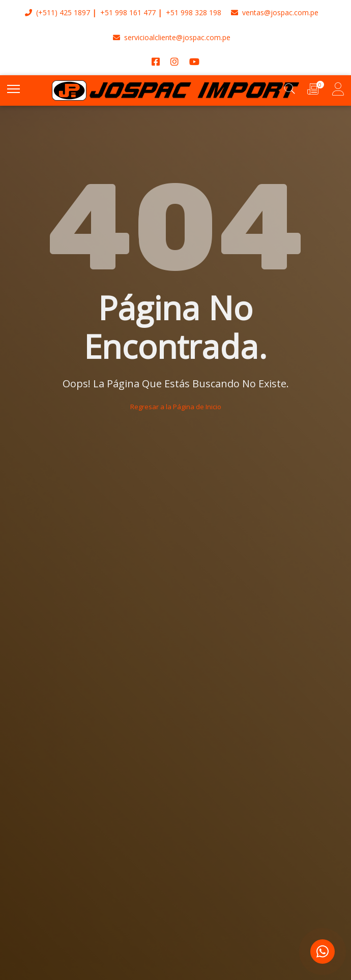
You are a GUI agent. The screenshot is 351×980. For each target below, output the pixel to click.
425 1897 (75, 12)
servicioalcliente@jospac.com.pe (172, 37)
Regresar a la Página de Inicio (176, 407)
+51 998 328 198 (194, 12)
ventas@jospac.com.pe (275, 12)
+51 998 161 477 (128, 12)
